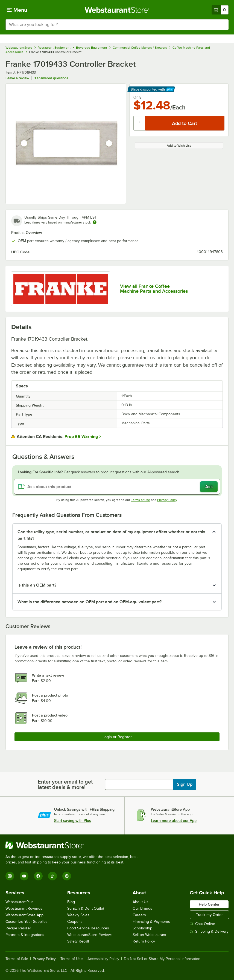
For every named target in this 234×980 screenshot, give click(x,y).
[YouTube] (24, 876)
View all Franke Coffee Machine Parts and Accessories (154, 289)
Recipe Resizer (18, 928)
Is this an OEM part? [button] (37, 585)
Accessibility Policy (103, 959)
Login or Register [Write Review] (117, 737)
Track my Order (209, 915)
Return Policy (144, 941)
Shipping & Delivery (209, 931)
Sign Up (185, 784)
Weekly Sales (78, 915)
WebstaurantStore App (24, 915)
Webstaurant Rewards (24, 908)
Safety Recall (78, 941)
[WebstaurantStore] (74, 845)
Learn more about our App (174, 820)
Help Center (209, 904)
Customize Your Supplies (27, 922)
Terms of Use (141, 500)
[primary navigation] (17, 10)
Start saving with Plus (73, 820)
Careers (139, 915)
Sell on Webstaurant (149, 935)
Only (137, 97)
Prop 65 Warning (81, 437)
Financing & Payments (151, 922)
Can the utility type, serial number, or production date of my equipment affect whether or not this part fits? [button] (111, 535)
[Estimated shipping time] (95, 222)
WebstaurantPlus (20, 902)
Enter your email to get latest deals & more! (65, 784)
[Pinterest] (67, 876)
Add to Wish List (179, 146)
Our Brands (142, 908)
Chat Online (202, 924)
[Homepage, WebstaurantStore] (117, 10)
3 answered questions (51, 78)
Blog (71, 902)
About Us (141, 902)
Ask (209, 487)
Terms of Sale (17, 959)
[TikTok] (52, 876)
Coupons (75, 922)
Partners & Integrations (25, 935)
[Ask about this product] (117, 487)
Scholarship (142, 928)
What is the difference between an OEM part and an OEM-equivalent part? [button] (90, 602)
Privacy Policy (167, 500)
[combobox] (117, 25)
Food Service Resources (88, 928)
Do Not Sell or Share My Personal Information (162, 959)
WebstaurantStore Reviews (90, 935)
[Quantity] (140, 123)
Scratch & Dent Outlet (86, 908)
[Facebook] (38, 876)
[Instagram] (10, 876)
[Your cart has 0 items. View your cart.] (220, 10)
